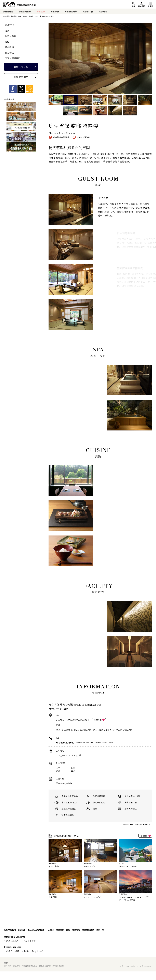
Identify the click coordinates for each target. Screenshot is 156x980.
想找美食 (55, 11)
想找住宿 (41, 11)
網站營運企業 (58, 966)
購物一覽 (100, 930)
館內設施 (9, 47)
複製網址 (30, 89)
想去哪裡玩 (8, 11)
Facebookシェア (13, 89)
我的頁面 (142, 6)
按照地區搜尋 (10, 930)
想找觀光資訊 (25, 11)
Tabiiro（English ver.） (34, 951)
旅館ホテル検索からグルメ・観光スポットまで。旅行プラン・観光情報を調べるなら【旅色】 (19, 5)
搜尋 (133, 6)
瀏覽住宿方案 (21, 67)
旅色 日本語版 (12, 951)
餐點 (7, 42)
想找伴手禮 (88, 11)
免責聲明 (25, 966)
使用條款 (8, 966)
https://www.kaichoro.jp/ (68, 755)
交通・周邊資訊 (13, 58)
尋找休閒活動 (88, 930)
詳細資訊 (9, 53)
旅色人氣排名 (12, 941)
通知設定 (34, 966)
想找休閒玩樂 (71, 11)
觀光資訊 (22, 930)
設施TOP (9, 25)
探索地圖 (98, 720)
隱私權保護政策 (45, 966)
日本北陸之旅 (29, 941)
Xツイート (21, 89)
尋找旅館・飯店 (63, 930)
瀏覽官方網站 (21, 77)
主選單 (151, 6)
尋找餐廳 (76, 930)
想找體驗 (103, 11)
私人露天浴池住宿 (36, 930)
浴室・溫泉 (10, 36)
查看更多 (144, 836)
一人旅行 (50, 930)
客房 (7, 31)
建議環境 (16, 966)
